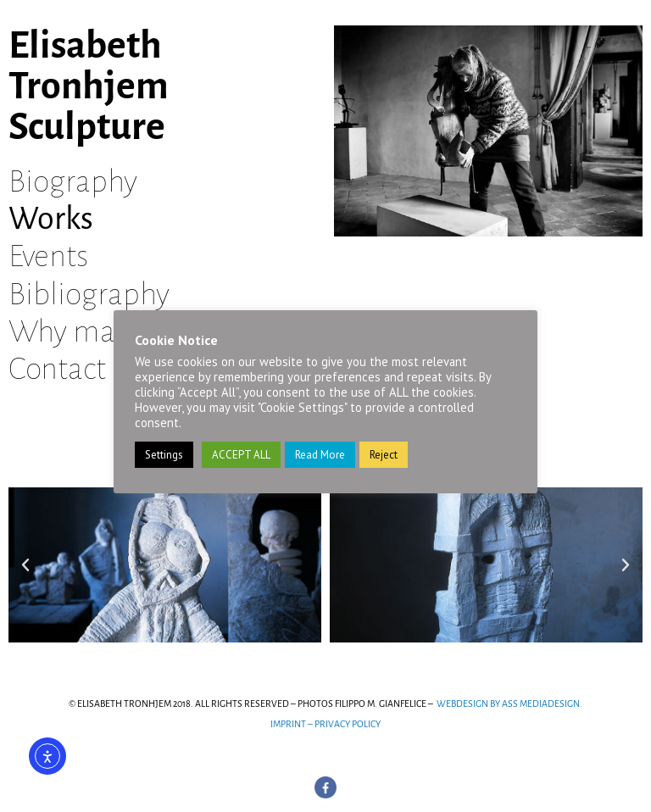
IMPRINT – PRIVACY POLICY (325, 724)
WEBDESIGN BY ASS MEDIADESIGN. (509, 704)
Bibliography (89, 294)
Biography (73, 181)
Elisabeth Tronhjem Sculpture (89, 86)
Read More (320, 455)
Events (48, 256)
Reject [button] (384, 455)
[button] (25, 565)
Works (51, 219)
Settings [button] (164, 455)
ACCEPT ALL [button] (241, 455)
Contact (57, 369)
